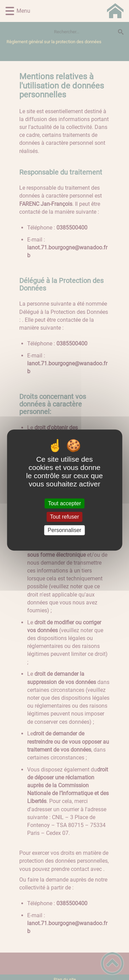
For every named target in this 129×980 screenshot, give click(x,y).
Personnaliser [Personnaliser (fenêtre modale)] (65, 530)
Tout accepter (64, 503)
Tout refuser (64, 517)
